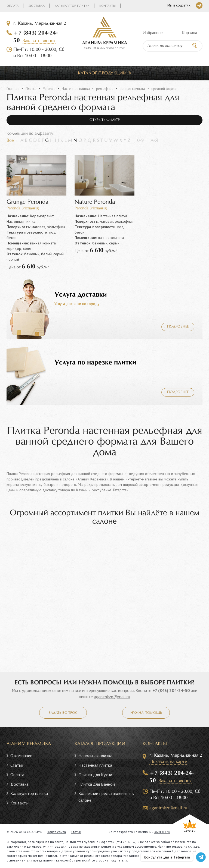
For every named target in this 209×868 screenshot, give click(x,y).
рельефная (105, 89)
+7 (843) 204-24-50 (171, 690)
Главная (13, 89)
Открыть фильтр (105, 120)
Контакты (107, 6)
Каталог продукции (102, 73)
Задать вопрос (63, 713)
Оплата (13, 6)
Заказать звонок (39, 41)
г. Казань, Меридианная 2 (40, 23)
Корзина (190, 33)
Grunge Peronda (27, 202)
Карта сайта (57, 832)
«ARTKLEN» (162, 832)
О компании (21, 756)
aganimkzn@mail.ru (112, 697)
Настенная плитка (76, 89)
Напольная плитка (95, 756)
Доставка (36, 6)
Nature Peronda (95, 202)
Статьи (17, 765)
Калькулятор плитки (72, 6)
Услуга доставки (81, 295)
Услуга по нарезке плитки (95, 363)
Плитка (31, 89)
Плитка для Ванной (97, 784)
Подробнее (178, 327)
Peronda (49, 89)
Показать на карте (168, 762)
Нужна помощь (146, 713)
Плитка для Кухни (95, 775)
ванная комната (132, 89)
